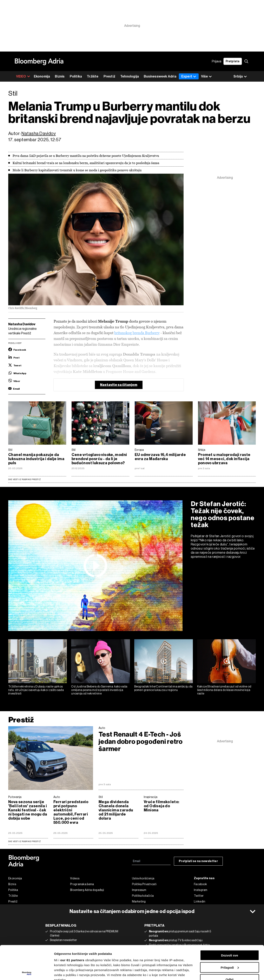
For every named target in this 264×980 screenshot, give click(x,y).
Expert (189, 76)
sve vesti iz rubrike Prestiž (24, 841)
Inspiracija (151, 797)
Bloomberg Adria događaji (87, 890)
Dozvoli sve (230, 922)
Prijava (217, 61)
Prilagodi (230, 934)
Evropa (139, 450)
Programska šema (82, 884)
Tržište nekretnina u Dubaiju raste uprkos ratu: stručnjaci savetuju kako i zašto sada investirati (36, 690)
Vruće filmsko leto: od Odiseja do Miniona (161, 806)
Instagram (201, 890)
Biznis (60, 76)
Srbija (202, 450)
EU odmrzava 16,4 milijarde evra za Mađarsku (160, 457)
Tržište (93, 76)
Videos (75, 878)
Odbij (230, 946)
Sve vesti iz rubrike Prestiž (24, 479)
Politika (76, 76)
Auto (102, 728)
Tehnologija (130, 76)
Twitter (199, 896)
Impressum (139, 890)
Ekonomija (42, 76)
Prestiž (109, 76)
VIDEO (23, 76)
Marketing (139, 901)
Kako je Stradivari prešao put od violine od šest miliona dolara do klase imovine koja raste (224, 690)
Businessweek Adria (160, 76)
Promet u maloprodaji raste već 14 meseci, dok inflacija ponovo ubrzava (224, 459)
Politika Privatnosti (144, 884)
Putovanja (15, 797)
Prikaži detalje (65, 972)
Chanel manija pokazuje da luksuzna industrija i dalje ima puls (36, 459)
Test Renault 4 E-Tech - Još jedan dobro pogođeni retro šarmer (141, 742)
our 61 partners (72, 926)
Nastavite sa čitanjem (119, 385)
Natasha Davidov (39, 133)
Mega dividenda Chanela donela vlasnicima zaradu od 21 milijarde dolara (116, 810)
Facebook (200, 884)
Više (206, 77)
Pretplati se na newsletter (198, 861)
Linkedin (200, 901)
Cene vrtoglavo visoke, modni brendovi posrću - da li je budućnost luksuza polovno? (99, 459)
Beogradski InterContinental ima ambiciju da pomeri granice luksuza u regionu (163, 688)
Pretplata (233, 61)
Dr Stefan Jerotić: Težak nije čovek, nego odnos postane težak (223, 514)
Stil (10, 450)
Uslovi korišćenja (143, 878)
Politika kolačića (143, 896)
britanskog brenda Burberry (137, 333)
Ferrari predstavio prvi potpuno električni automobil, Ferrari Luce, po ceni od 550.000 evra (71, 812)
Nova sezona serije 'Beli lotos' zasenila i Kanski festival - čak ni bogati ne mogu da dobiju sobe (28, 810)
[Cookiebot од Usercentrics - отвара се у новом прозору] (27, 972)
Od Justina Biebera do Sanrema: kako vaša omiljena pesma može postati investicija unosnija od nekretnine (99, 690)
